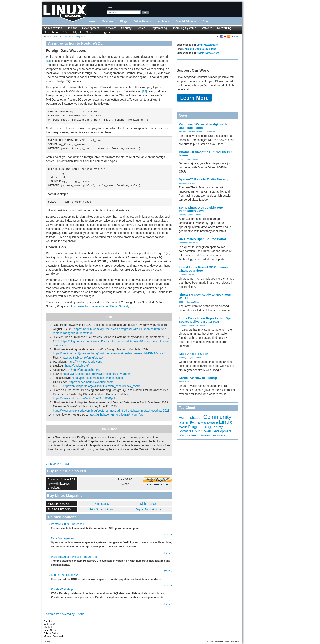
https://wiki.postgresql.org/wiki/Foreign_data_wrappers (97, 374)
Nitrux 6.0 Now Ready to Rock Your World (205, 296)
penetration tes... (210, 132)
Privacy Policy (51, 633)
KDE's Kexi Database (65, 575)
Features (108, 21)
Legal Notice (50, 630)
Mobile (183, 427)
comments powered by (65, 614)
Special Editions (186, 21)
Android (182, 358)
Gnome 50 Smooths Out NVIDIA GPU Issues (206, 154)
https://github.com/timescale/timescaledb (97, 378)
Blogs (124, 21)
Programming (158, 28)
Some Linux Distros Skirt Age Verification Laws (201, 209)
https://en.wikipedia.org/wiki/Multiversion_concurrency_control (102, 386)
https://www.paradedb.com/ (85, 362)
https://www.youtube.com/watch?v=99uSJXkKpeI (84, 398)
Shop (206, 21)
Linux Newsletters (207, 45)
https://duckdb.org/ (77, 366)
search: (111, 7)
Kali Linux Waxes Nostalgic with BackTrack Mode (203, 126)
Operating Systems (184, 28)
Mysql (77, 32)
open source (193, 243)
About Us (49, 621)
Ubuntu (198, 431)
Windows (185, 435)
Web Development (218, 431)
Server (141, 28)
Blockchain (51, 32)
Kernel (191, 274)
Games (189, 159)
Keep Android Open (193, 354)
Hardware (110, 28)
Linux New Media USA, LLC (226, 642)
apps (188, 358)
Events (195, 423)
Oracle (90, 32)
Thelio (192, 183)
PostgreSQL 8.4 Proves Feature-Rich (75, 557)
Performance (184, 183)
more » (168, 534)
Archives (163, 21)
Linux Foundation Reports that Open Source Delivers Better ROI (206, 320)
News (92, 21)
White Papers (143, 21)
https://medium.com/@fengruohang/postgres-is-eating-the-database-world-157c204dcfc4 (109, 353)
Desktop (72, 28)
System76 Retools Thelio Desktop (204, 179)
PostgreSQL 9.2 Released (68, 524)
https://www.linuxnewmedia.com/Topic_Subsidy (99, 306)
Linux (187, 382)
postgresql (106, 32)
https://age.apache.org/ (86, 370)
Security (126, 28)
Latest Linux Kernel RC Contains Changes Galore (203, 269)
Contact (48, 627)
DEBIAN (182, 302)
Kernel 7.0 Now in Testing (198, 378)
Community (183, 243)
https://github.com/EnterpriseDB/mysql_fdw (116, 415)
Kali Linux (182, 132)
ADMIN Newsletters (208, 53)
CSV (66, 32)
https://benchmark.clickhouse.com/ (91, 382)
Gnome (196, 159)
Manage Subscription (55, 636)
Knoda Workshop (62, 589)
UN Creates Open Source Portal (202, 239)
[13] (48, 61)
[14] (144, 91)
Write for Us (50, 624)
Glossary (47, 642)
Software (206, 28)
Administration (53, 28)
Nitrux (197, 302)
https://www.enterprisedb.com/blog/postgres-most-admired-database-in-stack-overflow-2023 (111, 411)
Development (91, 28)
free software (200, 435)
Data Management (63, 538)
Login (237, 36)
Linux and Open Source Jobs (199, 49)
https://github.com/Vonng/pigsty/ (83, 357)
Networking (224, 28)
